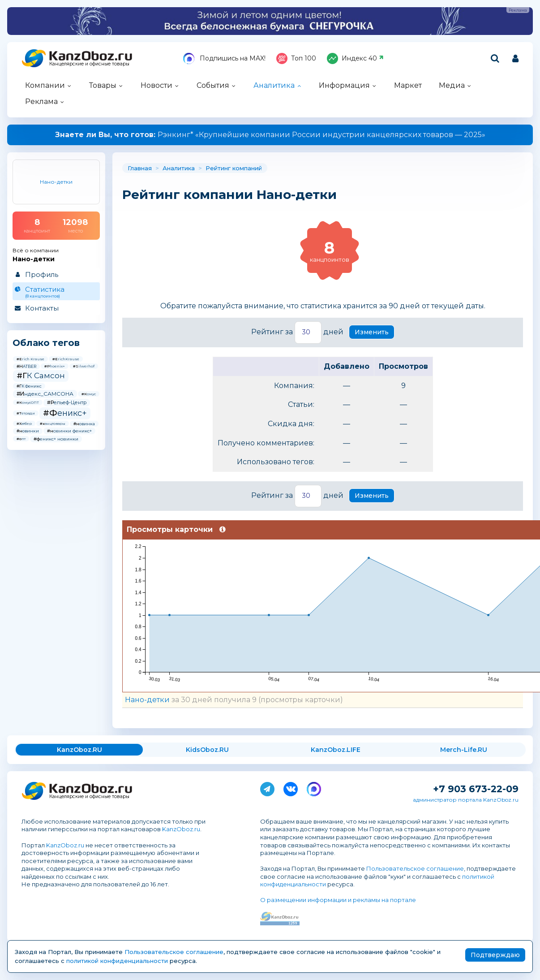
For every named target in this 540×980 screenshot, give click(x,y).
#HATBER (26, 366)
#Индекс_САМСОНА (45, 394)
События (213, 85)
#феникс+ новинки (56, 439)
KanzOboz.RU (79, 750)
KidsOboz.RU (207, 750)
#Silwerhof (84, 366)
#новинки (28, 431)
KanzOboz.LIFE (336, 750)
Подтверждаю (495, 955)
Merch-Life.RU (464, 750)
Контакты (42, 308)
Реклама (41, 101)
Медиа (452, 85)
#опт (21, 439)
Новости (156, 85)
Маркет (408, 85)
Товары (103, 85)
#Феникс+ (65, 413)
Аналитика (274, 85)
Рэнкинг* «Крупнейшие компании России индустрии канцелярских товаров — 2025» (270, 135)
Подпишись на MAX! (224, 58)
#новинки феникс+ (69, 431)
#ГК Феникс (29, 386)
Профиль (42, 274)
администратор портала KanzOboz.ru (466, 800)
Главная (140, 168)
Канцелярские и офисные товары (89, 64)
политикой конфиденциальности (117, 961)
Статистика (56, 292)
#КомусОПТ (28, 402)
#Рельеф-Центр (67, 402)
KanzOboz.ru (181, 829)
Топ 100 (296, 58)
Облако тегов (46, 343)
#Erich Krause (30, 359)
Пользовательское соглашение (415, 868)
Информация (344, 85)
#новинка (84, 424)
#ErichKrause (66, 359)
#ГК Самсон (41, 376)
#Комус (89, 394)
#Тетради (26, 413)
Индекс (355, 58)
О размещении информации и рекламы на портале (338, 900)
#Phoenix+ (55, 366)
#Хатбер (24, 423)
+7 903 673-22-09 (476, 789)
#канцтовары (53, 423)
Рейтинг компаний (234, 168)
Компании (45, 85)
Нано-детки (147, 700)
